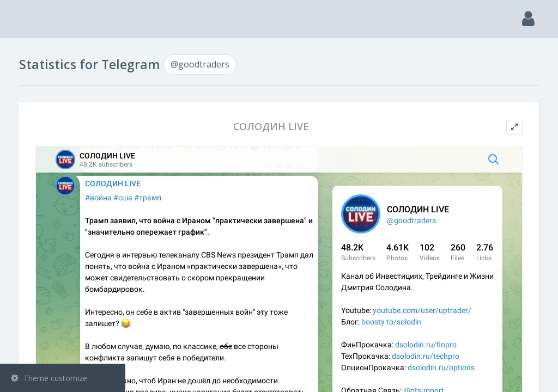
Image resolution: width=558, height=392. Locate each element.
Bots (64, 163)
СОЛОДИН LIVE (333, 127)
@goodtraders (53, 216)
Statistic (66, 191)
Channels (64, 107)
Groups (64, 135)
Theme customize (49, 378)
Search (28, 80)
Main (26, 52)
